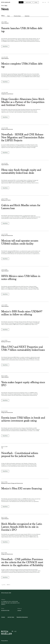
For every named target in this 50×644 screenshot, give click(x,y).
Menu (21, 2)
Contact (36, 2)
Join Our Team (28, 2)
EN (45, 2)
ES (43, 2)
